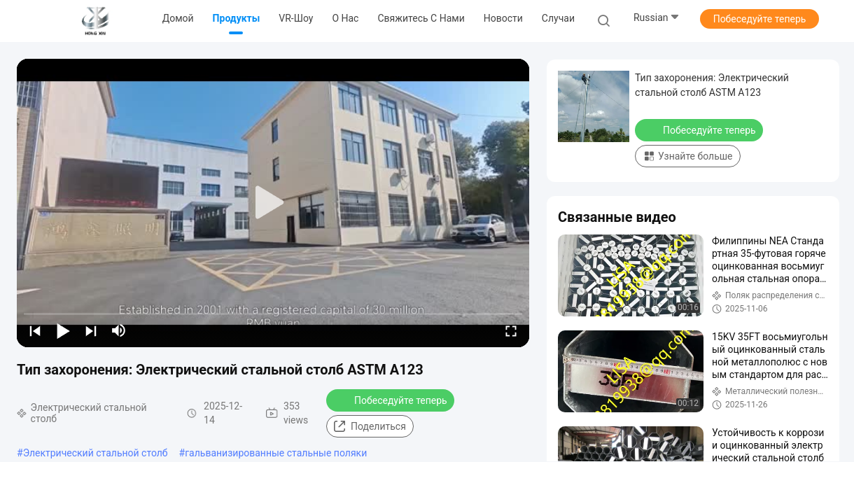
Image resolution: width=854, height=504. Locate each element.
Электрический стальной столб (96, 453)
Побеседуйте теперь (760, 19)
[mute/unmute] (119, 330)
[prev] (35, 330)
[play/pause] (63, 330)
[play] (273, 203)
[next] (91, 330)
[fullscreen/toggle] (511, 330)
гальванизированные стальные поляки (276, 453)
